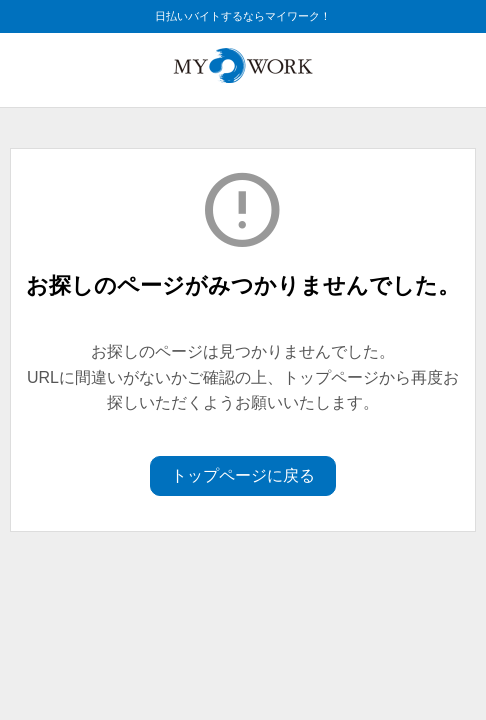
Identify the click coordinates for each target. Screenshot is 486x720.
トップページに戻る (243, 475)
